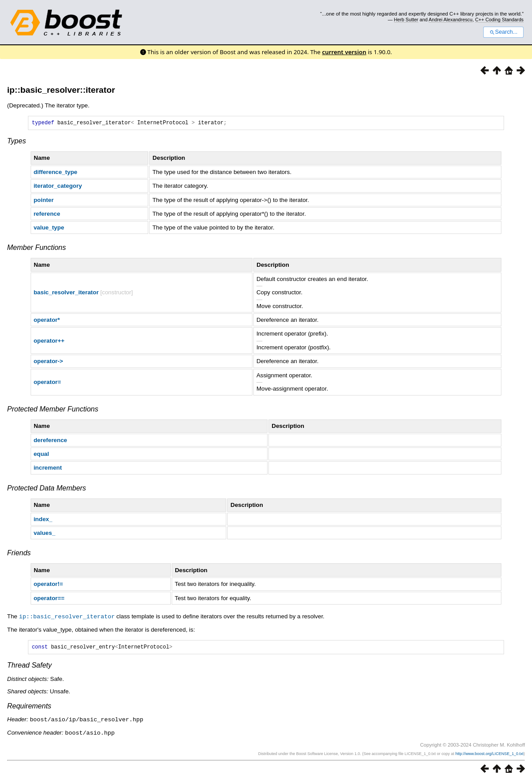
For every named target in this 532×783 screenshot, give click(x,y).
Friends (19, 554)
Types (16, 142)
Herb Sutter (406, 20)
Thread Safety (30, 667)
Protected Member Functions (53, 410)
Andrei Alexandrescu (451, 20)
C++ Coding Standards (499, 20)
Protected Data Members (47, 489)
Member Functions (37, 249)
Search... (503, 32)
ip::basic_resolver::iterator (61, 90)
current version (344, 52)
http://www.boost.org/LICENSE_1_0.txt (489, 755)
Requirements (29, 708)
